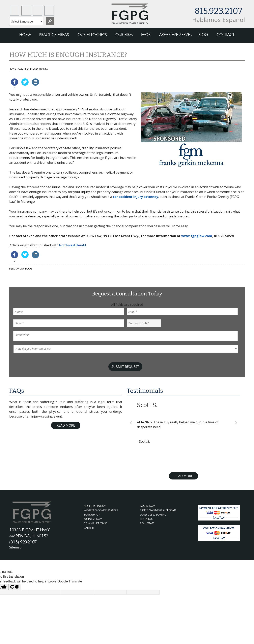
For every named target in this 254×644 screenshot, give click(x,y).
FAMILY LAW (147, 506)
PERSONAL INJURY (95, 506)
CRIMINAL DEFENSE (95, 523)
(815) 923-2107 (23, 542)
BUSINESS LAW (93, 519)
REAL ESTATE (147, 523)
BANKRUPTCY (92, 515)
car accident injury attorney (135, 197)
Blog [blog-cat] (29, 269)
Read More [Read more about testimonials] (184, 476)
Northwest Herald (73, 245)
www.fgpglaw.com (197, 236)
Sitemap (15, 547)
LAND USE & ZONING (153, 515)
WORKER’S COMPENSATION (101, 510)
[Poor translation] (15, 587)
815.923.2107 (218, 11)
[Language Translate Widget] (26, 21)
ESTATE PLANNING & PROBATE (158, 510)
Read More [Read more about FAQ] (66, 425)
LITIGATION (147, 519)
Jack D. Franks (39, 69)
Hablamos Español (219, 20)
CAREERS (89, 528)
